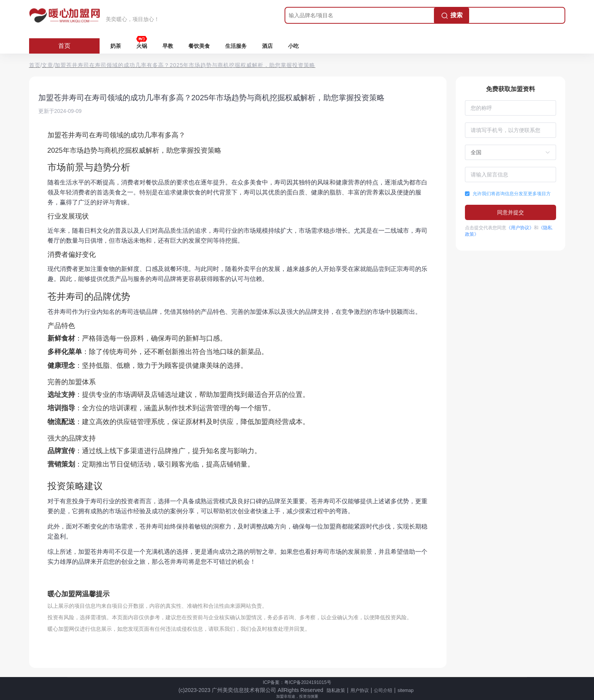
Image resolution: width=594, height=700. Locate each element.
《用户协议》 (520, 228)
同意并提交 (511, 212)
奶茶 (116, 46)
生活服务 (236, 46)
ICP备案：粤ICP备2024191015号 (297, 682)
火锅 (142, 46)
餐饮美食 (199, 46)
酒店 (267, 46)
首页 (64, 46)
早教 (168, 46)
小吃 (293, 46)
